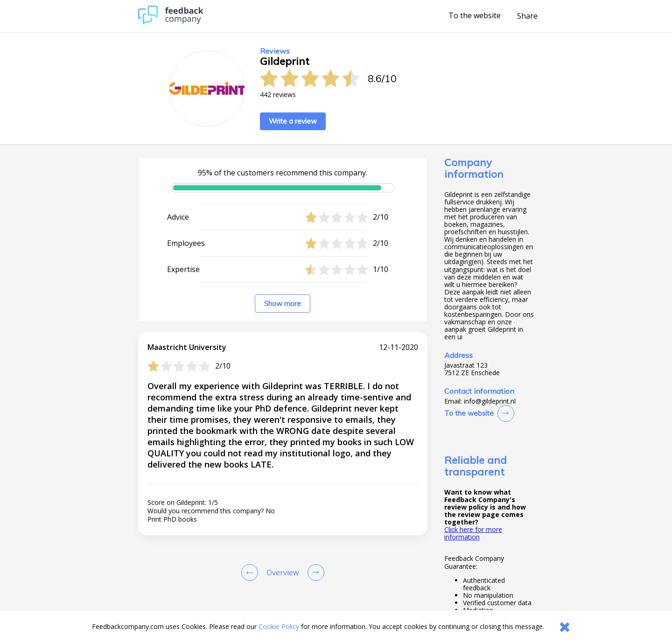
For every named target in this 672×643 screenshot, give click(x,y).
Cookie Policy (279, 626)
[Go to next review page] (314, 573)
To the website (475, 16)
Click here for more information (473, 533)
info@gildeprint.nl (490, 401)
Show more (283, 304)
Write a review (293, 121)
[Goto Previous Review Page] (252, 573)
